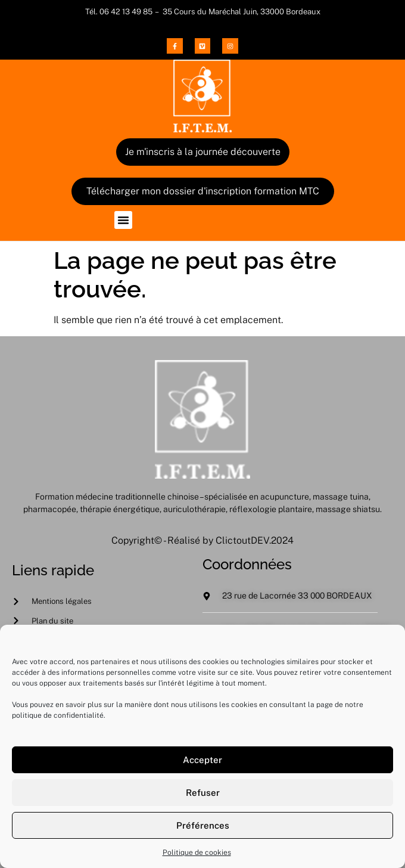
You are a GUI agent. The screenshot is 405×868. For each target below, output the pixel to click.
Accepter (202, 764)
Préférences (203, 830)
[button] (123, 220)
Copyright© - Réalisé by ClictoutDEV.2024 (202, 540)
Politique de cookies (197, 857)
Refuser (203, 797)
